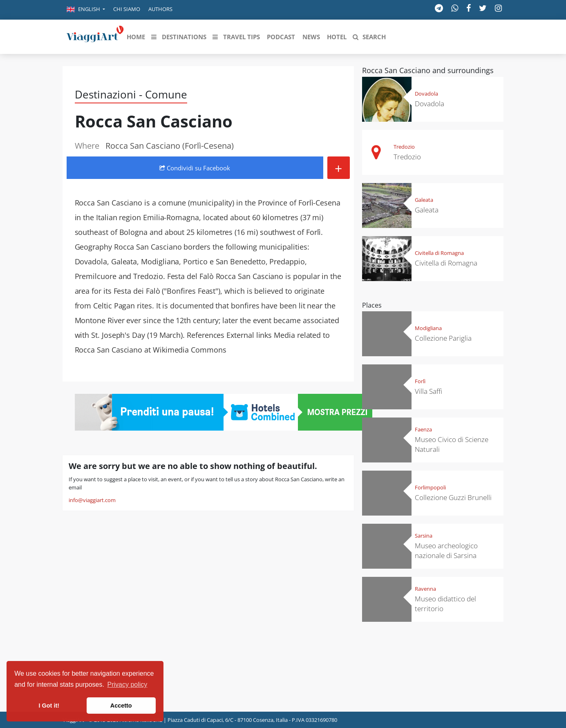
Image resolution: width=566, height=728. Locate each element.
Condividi (195, 168)
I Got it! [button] (49, 706)
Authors (160, 9)
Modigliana (428, 328)
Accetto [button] (121, 706)
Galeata (424, 200)
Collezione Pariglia (443, 338)
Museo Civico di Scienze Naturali (452, 444)
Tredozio (404, 147)
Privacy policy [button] (128, 684)
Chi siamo (127, 9)
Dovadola (426, 94)
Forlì (420, 381)
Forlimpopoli (430, 487)
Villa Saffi (428, 391)
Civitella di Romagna (439, 253)
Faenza (423, 429)
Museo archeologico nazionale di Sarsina (446, 550)
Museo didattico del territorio (445, 604)
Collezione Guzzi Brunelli (453, 497)
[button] (86, 10)
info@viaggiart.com (92, 500)
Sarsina (424, 536)
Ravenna (425, 589)
